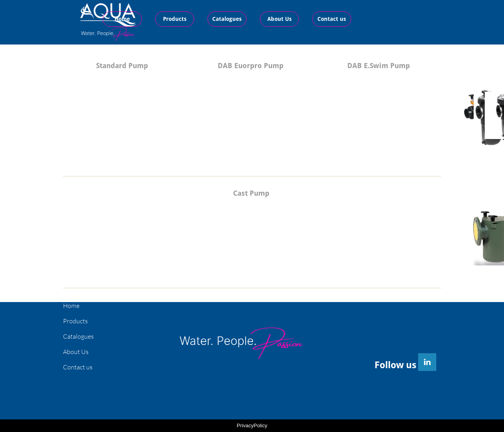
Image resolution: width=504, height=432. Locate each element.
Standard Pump (122, 66)
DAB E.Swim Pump (379, 66)
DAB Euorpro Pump (251, 66)
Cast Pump (251, 193)
